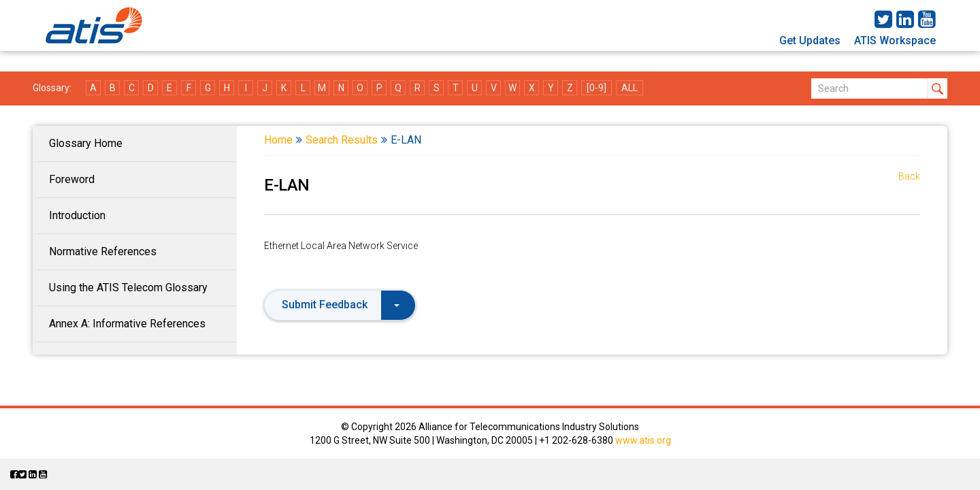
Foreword (72, 179)
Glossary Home (86, 143)
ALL (630, 88)
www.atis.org (643, 440)
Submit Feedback (341, 305)
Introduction (77, 215)
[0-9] (597, 88)
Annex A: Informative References (127, 324)
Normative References (103, 251)
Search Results (342, 140)
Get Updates (810, 40)
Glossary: (52, 88)
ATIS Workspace (895, 40)
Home (278, 140)
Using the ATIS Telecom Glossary (128, 288)
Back (909, 176)
